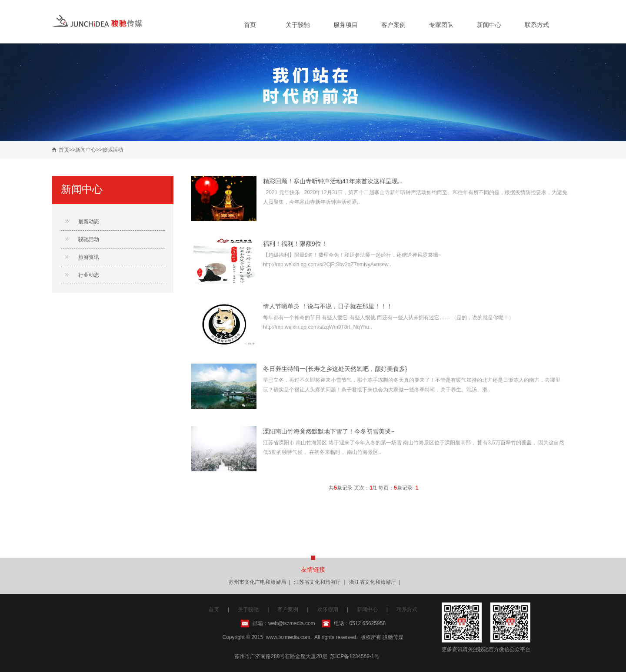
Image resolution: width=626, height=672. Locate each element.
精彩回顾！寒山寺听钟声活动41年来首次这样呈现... (333, 181)
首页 (250, 25)
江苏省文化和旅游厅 (317, 582)
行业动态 (89, 275)
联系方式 (537, 25)
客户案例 (393, 25)
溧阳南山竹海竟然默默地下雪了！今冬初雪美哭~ (329, 431)
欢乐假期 (328, 609)
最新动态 (89, 222)
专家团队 (441, 25)
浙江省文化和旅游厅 (373, 582)
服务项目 (346, 25)
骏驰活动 (89, 239)
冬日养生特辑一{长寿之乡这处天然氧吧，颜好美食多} (335, 369)
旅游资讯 (89, 257)
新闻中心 (489, 25)
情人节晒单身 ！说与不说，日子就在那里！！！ (328, 306)
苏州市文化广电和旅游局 (257, 582)
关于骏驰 (298, 25)
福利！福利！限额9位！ (295, 244)
